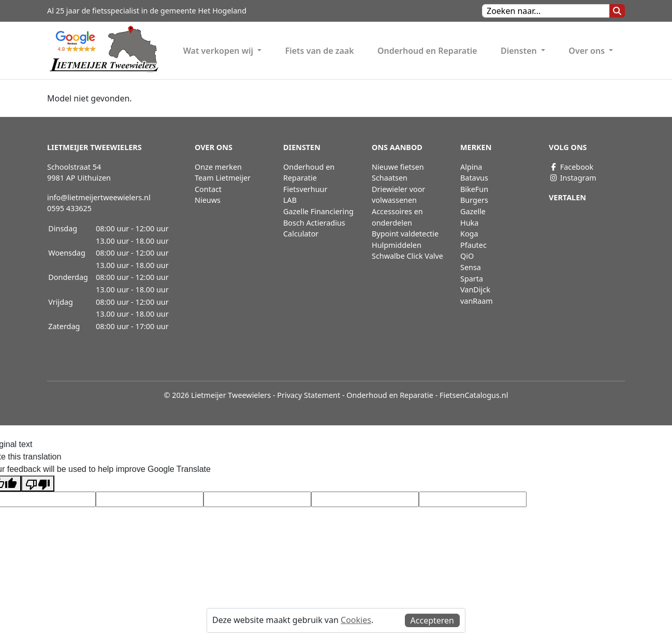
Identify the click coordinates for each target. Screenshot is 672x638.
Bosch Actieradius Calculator (314, 228)
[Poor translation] (38, 484)
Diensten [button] (520, 51)
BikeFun (474, 189)
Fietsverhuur (305, 189)
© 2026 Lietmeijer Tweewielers (218, 395)
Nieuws (208, 200)
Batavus (474, 178)
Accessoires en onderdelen (397, 217)
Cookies (356, 620)
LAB (290, 200)
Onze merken (218, 167)
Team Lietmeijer (223, 178)
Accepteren (432, 620)
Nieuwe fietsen (398, 167)
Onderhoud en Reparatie (427, 51)
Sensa (471, 267)
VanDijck (475, 290)
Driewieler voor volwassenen (398, 195)
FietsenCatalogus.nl (474, 395)
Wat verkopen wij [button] (220, 51)
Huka (469, 223)
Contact (208, 189)
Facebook (571, 167)
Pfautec (473, 245)
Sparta (472, 279)
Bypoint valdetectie (405, 234)
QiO (467, 256)
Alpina (471, 167)
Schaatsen (390, 178)
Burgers (474, 200)
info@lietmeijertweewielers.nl (99, 197)
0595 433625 (69, 208)
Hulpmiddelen (397, 245)
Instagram (573, 178)
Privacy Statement (309, 395)
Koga (469, 234)
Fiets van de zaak (320, 51)
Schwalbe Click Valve (407, 256)
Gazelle (473, 211)
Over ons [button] (588, 51)
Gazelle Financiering (318, 211)
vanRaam (477, 301)
